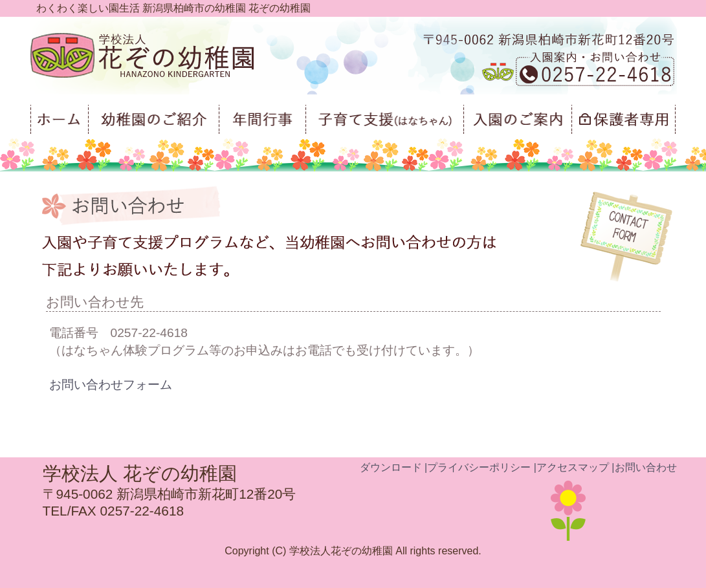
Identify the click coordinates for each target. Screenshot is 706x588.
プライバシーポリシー (479, 467)
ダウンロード (391, 467)
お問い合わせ (646, 467)
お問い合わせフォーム (111, 385)
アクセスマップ (573, 467)
